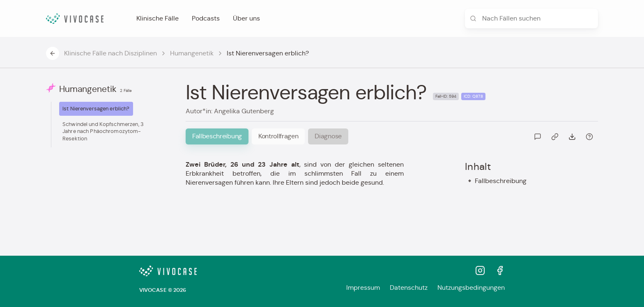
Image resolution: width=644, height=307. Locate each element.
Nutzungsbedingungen (471, 288)
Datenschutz (409, 288)
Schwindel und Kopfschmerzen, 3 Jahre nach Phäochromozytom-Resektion (103, 131)
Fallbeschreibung (501, 181)
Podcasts (206, 18)
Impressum (363, 288)
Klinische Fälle (158, 18)
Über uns (246, 18)
